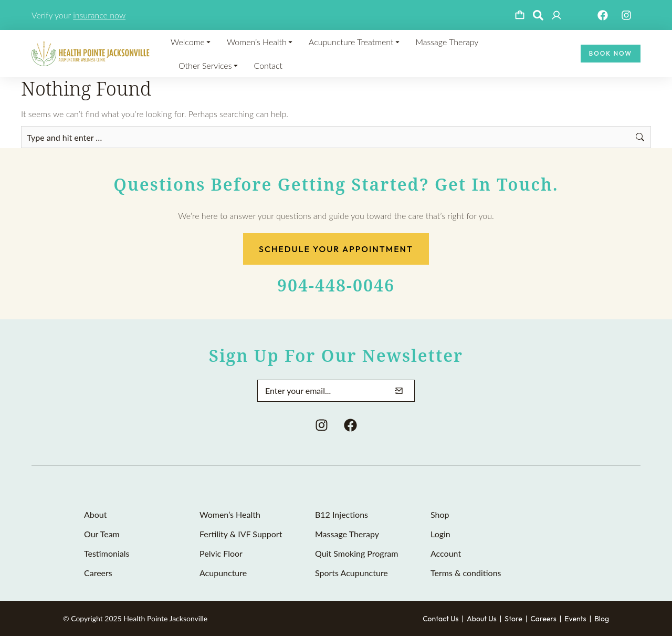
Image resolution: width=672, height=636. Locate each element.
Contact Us (440, 619)
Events (575, 619)
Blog (602, 619)
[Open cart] (520, 15)
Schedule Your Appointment (336, 249)
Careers (543, 619)
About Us (482, 619)
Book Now (611, 53)
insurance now (99, 15)
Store (513, 619)
